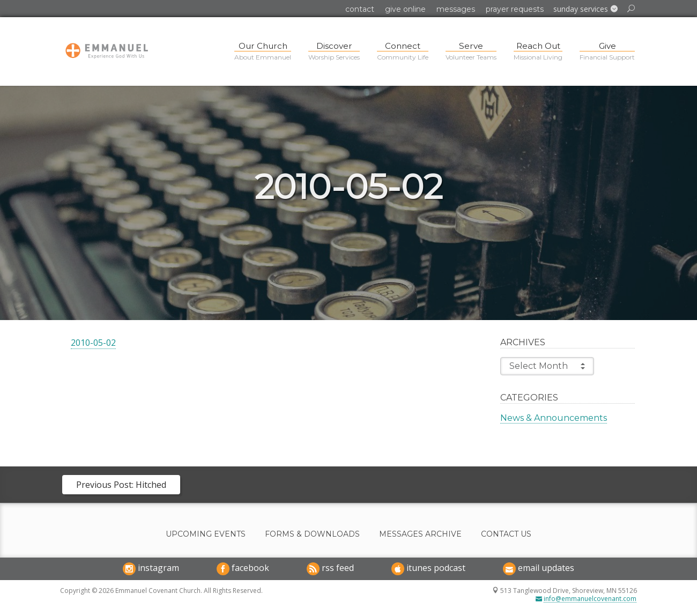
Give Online (405, 9)
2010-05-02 (93, 343)
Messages (456, 9)
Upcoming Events (206, 534)
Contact (360, 9)
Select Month (547, 366)
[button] (585, 9)
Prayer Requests (515, 9)
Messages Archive (420, 534)
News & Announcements (554, 418)
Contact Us (506, 534)
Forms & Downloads (312, 534)
